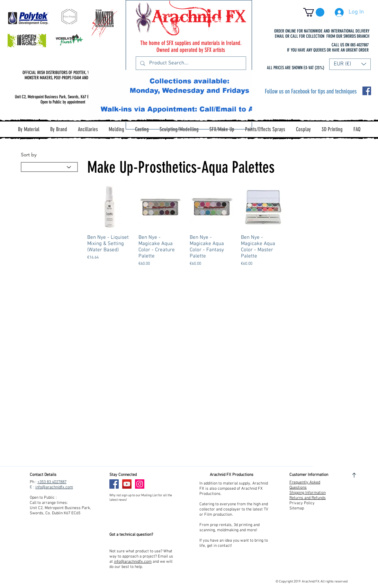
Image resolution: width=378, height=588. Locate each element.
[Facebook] (114, 484)
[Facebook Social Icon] (367, 91)
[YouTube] (127, 484)
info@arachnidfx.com (54, 487)
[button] (314, 12)
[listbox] (350, 64)
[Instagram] (140, 484)
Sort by (29, 155)
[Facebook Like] (161, 484)
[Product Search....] (190, 63)
